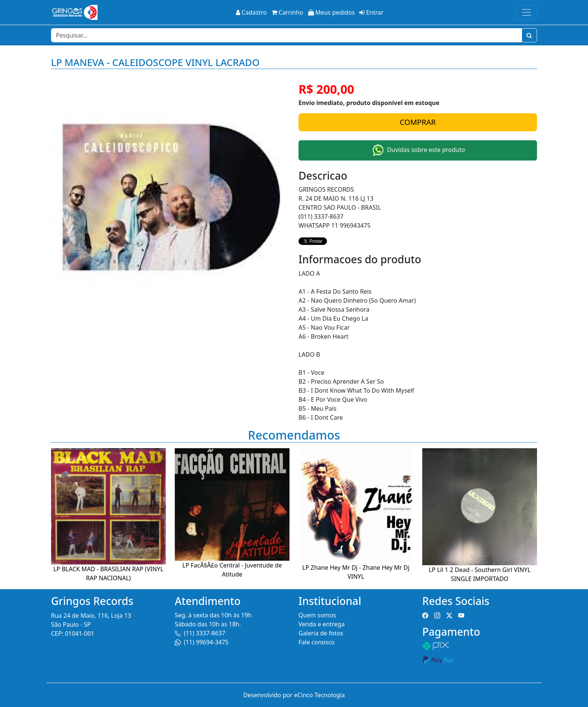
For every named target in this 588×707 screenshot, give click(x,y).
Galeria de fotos (321, 633)
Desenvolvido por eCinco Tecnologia (294, 695)
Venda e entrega (322, 624)
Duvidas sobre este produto (418, 150)
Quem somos (317, 615)
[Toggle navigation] (526, 12)
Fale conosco (317, 642)
